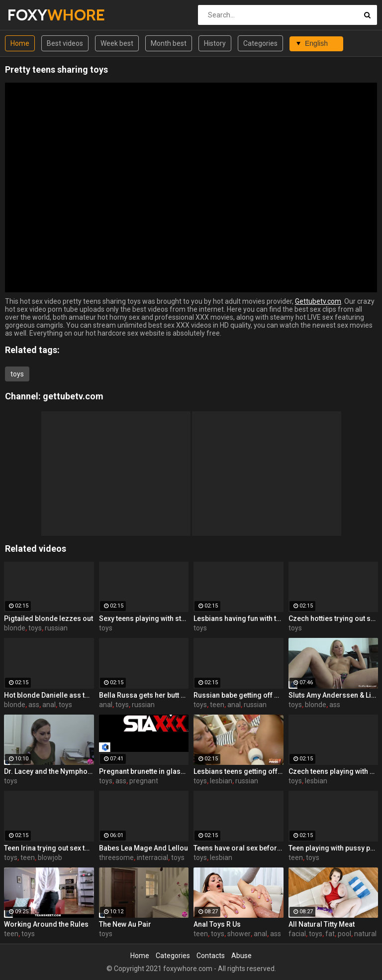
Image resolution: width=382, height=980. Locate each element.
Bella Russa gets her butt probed (144, 695)
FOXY (34, 15)
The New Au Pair (125, 924)
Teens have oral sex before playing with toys (239, 848)
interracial (152, 857)
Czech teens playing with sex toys (334, 771)
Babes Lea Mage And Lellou (143, 848)
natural (365, 934)
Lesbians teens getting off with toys (239, 771)
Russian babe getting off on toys (239, 695)
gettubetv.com (73, 396)
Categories (260, 43)
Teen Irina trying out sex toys (49, 848)
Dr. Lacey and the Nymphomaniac (49, 771)
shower (239, 934)
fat (330, 934)
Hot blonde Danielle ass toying (49, 695)
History (215, 43)
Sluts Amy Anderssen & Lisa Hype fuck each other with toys (334, 695)
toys (17, 374)
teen (217, 705)
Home (20, 43)
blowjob (50, 857)
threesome (116, 857)
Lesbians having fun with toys (239, 618)
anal (49, 705)
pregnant (144, 781)
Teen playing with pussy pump (334, 848)
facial (297, 934)
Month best (169, 43)
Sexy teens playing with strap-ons (144, 618)
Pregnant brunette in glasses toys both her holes (144, 771)
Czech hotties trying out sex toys (334, 618)
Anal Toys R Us (217, 924)
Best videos (65, 43)
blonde (15, 628)
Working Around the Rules (46, 924)
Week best (117, 43)
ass (34, 705)
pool (344, 934)
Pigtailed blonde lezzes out (48, 618)
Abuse (241, 956)
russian (56, 628)
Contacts (211, 956)
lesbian (221, 781)
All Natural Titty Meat (322, 924)
